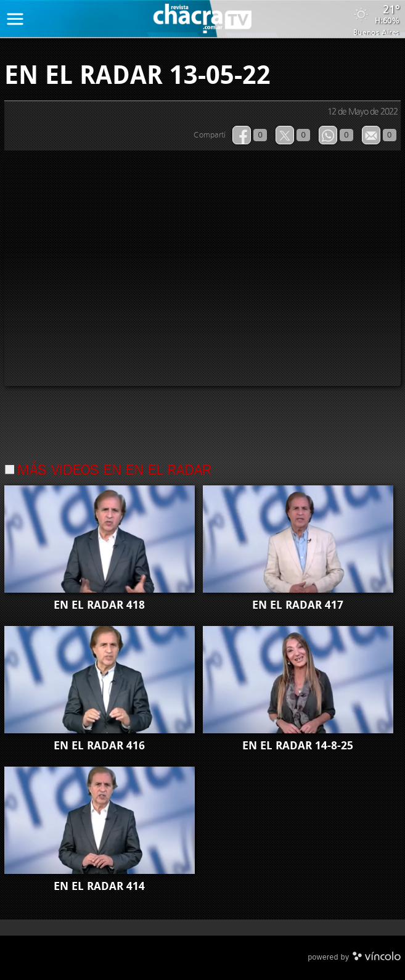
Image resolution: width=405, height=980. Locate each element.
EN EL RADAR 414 (99, 886)
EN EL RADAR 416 (99, 746)
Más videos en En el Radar (114, 471)
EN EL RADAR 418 (99, 605)
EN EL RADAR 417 (298, 605)
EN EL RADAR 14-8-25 (298, 746)
